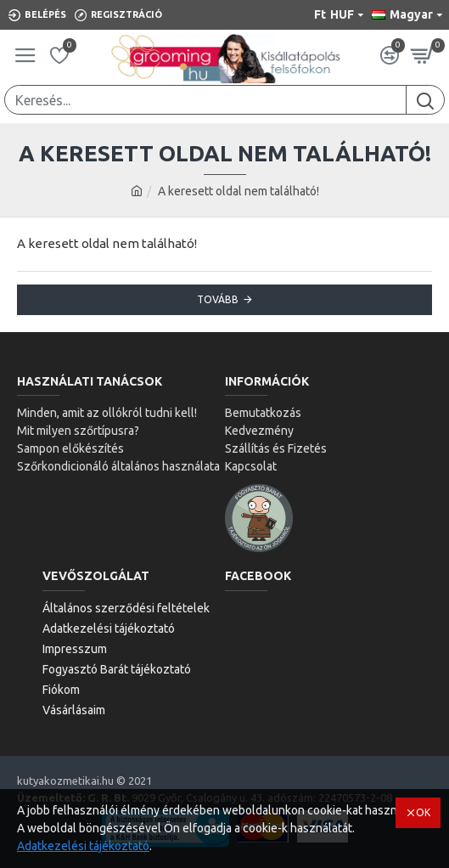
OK (423, 812)
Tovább (218, 299)
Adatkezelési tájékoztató (83, 846)
